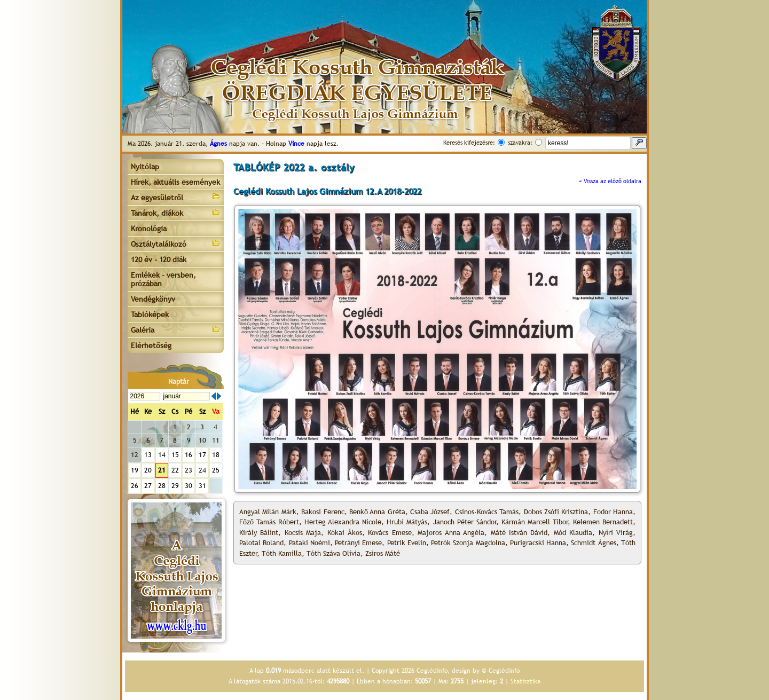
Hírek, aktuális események (175, 182)
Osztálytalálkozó (176, 243)
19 (135, 470)
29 (175, 486)
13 (148, 455)
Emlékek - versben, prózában (163, 279)
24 (202, 470)
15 (175, 455)
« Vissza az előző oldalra (610, 181)
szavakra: (520, 143)
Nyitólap (145, 167)
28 (162, 486)
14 (162, 455)
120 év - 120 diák (159, 259)
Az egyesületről (176, 197)
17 (202, 455)
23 (189, 470)
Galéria (176, 329)
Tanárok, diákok (176, 212)
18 (216, 455)
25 (216, 470)
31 (202, 486)
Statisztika (525, 681)
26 (135, 486)
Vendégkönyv (153, 299)
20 (148, 470)
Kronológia (149, 229)
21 (162, 470)
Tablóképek (150, 314)
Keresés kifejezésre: (469, 143)
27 (148, 486)
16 (189, 455)
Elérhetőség (151, 345)
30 (189, 486)
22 (175, 470)
